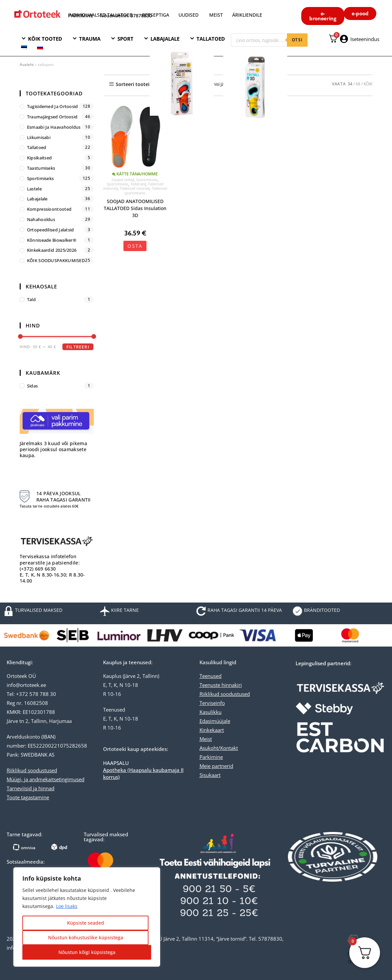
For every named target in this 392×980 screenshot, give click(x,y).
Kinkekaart (212, 730)
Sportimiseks (147, 180)
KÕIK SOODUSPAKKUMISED (56, 260)
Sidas (33, 386)
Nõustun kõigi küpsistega (87, 952)
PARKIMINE (81, 16)
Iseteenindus (365, 39)
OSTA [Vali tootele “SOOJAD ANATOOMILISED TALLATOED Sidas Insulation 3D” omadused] (135, 246)
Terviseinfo (212, 703)
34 (350, 84)
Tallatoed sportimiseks (146, 190)
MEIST (216, 15)
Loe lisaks (67, 906)
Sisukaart (210, 775)
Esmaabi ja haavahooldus (54, 127)
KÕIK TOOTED (45, 39)
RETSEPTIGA (156, 15)
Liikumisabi (39, 137)
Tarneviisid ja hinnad (31, 788)
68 (358, 84)
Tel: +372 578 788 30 (31, 694)
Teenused (211, 676)
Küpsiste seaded (86, 923)
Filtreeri (78, 347)
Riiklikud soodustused (32, 770)
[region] (87, 917)
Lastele (34, 189)
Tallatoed (138, 184)
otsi (297, 40)
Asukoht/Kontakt (219, 748)
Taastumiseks (41, 168)
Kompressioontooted (49, 209)
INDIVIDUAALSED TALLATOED (100, 15)
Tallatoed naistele (135, 188)
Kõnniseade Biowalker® (52, 240)
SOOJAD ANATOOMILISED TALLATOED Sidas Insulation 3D (135, 208)
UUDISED (188, 15)
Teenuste (210, 685)
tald (31, 299)
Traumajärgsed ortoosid (52, 117)
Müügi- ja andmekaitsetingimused (46, 779)
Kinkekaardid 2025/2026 (52, 250)
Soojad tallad (123, 180)
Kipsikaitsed (40, 158)
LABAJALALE (165, 39)
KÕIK (368, 84)
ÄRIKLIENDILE (247, 15)
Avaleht (27, 65)
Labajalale (37, 199)
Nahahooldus (41, 219)
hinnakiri (231, 685)
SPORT (125, 39)
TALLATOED (211, 39)
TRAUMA (90, 39)
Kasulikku (211, 712)
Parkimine (211, 757)
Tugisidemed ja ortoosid (53, 106)
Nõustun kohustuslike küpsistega (86, 937)
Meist (206, 739)
